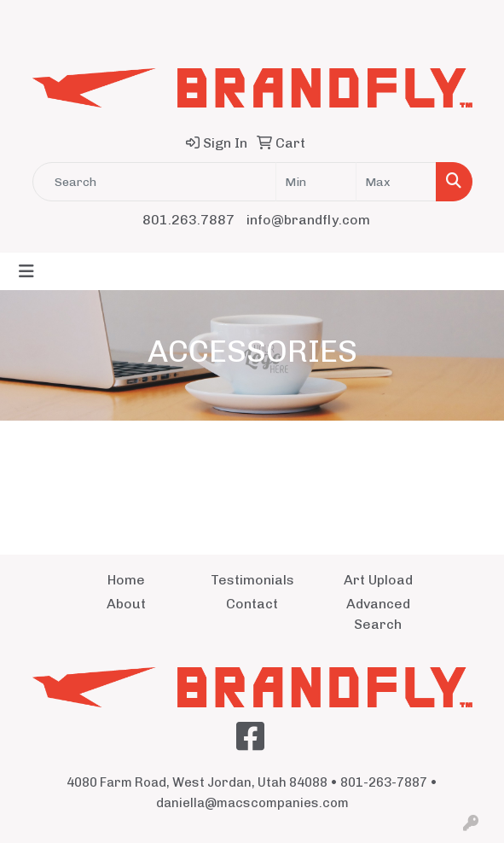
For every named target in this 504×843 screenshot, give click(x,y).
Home (126, 580)
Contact (252, 604)
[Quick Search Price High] (396, 182)
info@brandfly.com (308, 220)
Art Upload (378, 580)
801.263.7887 (188, 220)
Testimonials (252, 580)
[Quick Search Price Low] (316, 182)
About (126, 604)
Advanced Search (378, 614)
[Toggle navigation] (26, 271)
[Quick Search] (154, 182)
